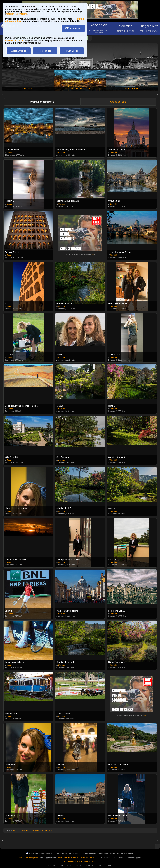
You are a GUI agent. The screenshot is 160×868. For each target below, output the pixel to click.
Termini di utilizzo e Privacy (68, 858)
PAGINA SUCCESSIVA (41, 831)
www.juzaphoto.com (70, 862)
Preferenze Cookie (14, 40)
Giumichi (10, 153)
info (93, 254)
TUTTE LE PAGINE (21, 831)
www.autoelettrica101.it (88, 862)
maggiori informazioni (16, 14)
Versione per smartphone (28, 858)
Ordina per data (118, 102)
